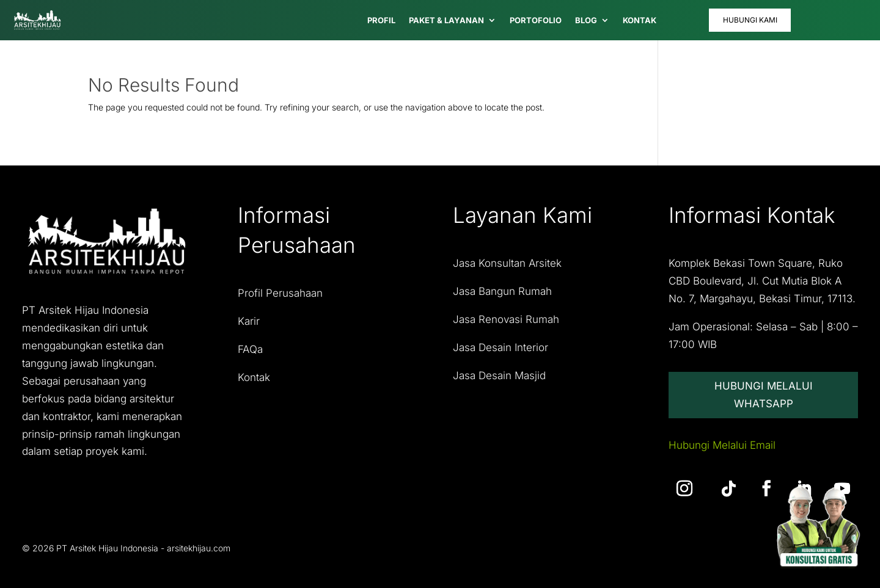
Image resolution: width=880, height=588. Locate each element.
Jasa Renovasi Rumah (506, 319)
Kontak (254, 377)
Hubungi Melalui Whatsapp (764, 395)
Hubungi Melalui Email (722, 446)
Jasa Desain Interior (501, 347)
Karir (249, 321)
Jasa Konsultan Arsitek (507, 263)
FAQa (250, 349)
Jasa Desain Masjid (499, 376)
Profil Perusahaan (280, 293)
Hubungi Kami (750, 20)
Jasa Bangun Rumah (502, 291)
